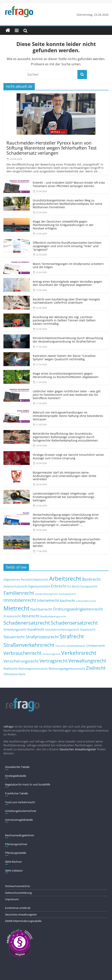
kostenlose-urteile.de (18, 908)
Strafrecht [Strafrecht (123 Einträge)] (72, 636)
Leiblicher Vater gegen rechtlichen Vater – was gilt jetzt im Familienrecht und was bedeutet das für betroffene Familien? (67, 395)
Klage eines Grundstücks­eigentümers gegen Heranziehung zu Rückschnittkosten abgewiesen (66, 375)
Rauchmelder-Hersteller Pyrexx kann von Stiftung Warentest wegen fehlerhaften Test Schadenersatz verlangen (52, 148)
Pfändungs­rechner (16, 844)
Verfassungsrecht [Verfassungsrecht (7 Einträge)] (51, 654)
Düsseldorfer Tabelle (17, 767)
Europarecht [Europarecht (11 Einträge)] (89, 586)
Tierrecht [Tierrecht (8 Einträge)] (60, 646)
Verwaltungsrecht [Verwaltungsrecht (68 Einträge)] (87, 661)
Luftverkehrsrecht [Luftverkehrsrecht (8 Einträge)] (86, 601)
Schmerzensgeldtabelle (19, 820)
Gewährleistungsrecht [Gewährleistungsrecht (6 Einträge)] (46, 594)
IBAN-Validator (14, 871)
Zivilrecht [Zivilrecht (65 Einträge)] (96, 668)
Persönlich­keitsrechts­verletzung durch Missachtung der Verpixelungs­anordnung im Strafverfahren (68, 340)
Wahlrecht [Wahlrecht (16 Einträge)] (11, 669)
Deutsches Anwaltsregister (21, 914)
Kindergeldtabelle (16, 776)
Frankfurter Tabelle (16, 793)
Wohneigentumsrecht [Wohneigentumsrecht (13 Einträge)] (33, 669)
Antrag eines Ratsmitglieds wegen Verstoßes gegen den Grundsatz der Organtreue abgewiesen (67, 283)
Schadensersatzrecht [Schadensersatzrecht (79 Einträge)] (74, 623)
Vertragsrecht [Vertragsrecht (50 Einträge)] (53, 661)
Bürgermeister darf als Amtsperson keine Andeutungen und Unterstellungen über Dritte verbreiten (64, 476)
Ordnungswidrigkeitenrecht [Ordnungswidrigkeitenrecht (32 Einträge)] (78, 609)
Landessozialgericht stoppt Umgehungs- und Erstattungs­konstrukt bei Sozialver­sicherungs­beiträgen (64, 497)
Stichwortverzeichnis (17, 886)
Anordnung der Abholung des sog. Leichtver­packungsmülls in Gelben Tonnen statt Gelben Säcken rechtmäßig (64, 320)
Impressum (12, 899)
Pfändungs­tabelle (16, 853)
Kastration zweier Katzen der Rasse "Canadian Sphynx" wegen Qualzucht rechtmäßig (64, 357)
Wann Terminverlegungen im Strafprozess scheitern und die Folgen (68, 266)
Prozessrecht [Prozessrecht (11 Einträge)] (12, 616)
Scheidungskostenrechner (21, 811)
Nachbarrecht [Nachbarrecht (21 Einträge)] (41, 609)
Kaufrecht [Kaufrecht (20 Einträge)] (67, 600)
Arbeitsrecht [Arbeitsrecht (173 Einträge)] (65, 578)
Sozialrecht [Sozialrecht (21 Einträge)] (36, 629)
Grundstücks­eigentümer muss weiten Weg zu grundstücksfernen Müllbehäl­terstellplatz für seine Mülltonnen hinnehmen (68, 204)
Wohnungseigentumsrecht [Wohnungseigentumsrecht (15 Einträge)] (67, 669)
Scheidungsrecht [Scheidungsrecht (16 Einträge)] (15, 629)
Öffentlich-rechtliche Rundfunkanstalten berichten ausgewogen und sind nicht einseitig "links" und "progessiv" (67, 246)
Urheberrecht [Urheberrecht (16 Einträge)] (95, 646)
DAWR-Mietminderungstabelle (23, 921)
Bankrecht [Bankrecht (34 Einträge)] (91, 579)
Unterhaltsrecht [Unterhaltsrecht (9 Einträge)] (76, 646)
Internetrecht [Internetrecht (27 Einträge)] (48, 600)
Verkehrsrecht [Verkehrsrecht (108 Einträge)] (79, 653)
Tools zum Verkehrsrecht (20, 802)
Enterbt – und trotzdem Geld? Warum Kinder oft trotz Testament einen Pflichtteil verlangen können (69, 184)
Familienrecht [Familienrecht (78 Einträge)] (19, 593)
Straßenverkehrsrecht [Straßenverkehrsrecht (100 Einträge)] (29, 645)
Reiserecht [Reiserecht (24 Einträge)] (31, 616)
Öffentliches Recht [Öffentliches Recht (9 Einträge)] (14, 674)
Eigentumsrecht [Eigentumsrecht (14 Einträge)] (39, 586)
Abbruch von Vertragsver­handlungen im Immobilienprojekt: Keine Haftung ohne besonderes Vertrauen (68, 416)
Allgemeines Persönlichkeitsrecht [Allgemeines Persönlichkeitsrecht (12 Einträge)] (26, 580)
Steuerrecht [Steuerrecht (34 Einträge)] (14, 637)
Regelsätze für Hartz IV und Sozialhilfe (28, 784)
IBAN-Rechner (13, 862)
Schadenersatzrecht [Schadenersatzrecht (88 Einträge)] (27, 623)
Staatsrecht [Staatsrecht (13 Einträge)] (88, 630)
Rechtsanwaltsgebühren (20, 835)
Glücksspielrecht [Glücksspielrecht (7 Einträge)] (67, 594)
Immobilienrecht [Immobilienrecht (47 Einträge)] (20, 600)
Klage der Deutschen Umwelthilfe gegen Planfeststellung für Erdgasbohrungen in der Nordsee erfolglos (63, 225)
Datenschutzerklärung (18, 893)
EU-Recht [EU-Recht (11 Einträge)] (73, 586)
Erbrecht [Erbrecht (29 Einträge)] (59, 586)
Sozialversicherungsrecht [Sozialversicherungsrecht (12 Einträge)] (62, 630)
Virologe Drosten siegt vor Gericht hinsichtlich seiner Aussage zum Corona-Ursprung (68, 456)
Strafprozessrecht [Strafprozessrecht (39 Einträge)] (42, 637)
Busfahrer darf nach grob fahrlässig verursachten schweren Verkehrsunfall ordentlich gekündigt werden (67, 543)
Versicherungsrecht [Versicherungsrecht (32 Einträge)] (21, 661)
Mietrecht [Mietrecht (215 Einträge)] (16, 608)
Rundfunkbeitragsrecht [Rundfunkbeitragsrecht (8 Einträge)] (53, 616)
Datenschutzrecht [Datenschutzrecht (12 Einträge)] (15, 586)
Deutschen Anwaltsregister (78, 749)
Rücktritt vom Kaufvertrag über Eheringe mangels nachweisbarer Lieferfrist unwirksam (66, 301)
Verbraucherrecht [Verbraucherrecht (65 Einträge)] (22, 653)
